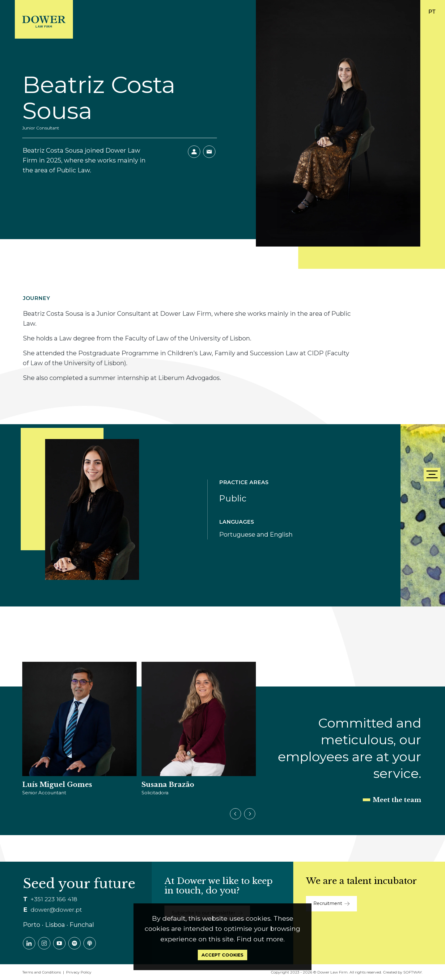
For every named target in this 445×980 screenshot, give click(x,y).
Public (233, 498)
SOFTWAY (413, 972)
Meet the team (397, 800)
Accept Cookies (222, 955)
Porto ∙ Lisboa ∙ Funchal (58, 925)
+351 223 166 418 (54, 899)
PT (432, 12)
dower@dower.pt (56, 910)
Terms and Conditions (42, 972)
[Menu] (432, 475)
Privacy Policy (79, 972)
